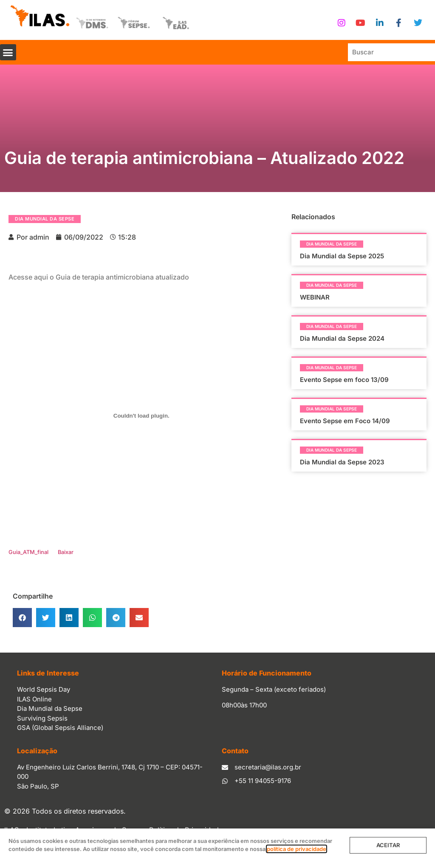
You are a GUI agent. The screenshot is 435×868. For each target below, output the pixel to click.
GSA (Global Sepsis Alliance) (60, 728)
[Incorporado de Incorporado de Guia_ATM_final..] (141, 416)
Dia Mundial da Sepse (45, 219)
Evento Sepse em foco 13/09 (344, 380)
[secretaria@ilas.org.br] (225, 768)
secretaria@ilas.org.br (268, 767)
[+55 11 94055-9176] (225, 781)
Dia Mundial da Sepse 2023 (342, 462)
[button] (8, 52)
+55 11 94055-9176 (263, 781)
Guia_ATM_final (28, 552)
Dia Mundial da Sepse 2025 (342, 256)
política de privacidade (297, 849)
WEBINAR (315, 297)
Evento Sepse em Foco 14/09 (345, 421)
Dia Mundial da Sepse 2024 (342, 338)
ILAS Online (34, 699)
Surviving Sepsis (42, 718)
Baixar (66, 552)
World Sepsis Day (44, 689)
